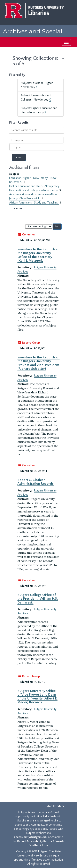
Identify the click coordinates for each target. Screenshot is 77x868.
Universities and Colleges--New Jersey (34, 190)
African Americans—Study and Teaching (34, 203)
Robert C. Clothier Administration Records (36, 482)
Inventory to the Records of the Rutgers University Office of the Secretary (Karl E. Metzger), (38, 255)
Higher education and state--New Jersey (35, 186)
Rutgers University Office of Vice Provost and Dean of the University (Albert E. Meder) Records (37, 697)
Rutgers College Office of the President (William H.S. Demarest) (38, 599)
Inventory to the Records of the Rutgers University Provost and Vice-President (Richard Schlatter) (38, 363)
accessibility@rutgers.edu (31, 837)
